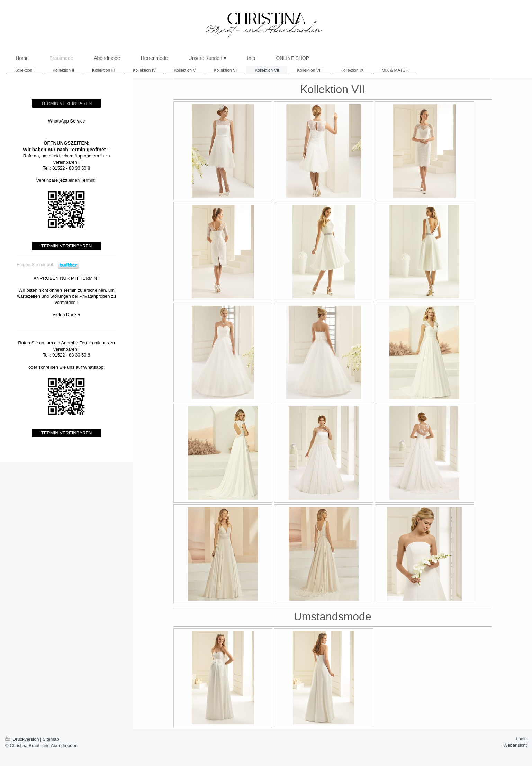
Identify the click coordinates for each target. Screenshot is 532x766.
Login (521, 739)
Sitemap (51, 739)
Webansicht (515, 745)
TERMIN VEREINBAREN (67, 103)
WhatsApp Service (67, 121)
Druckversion (23, 739)
